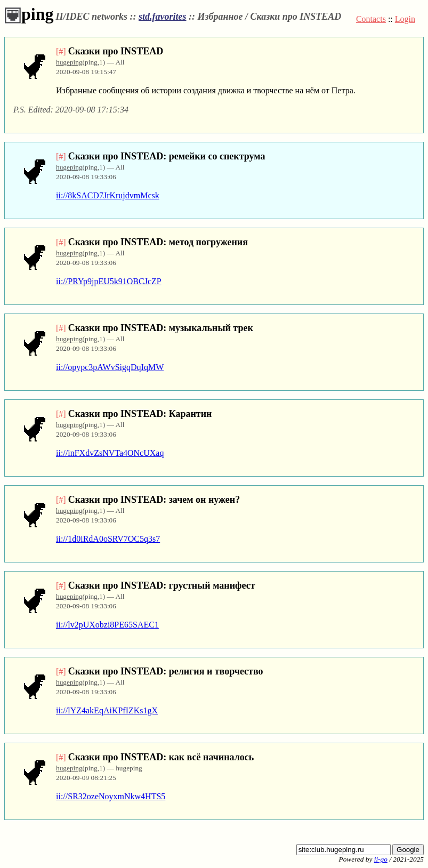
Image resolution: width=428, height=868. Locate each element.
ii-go (381, 859)
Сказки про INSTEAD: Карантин (140, 414)
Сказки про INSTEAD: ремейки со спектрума (167, 156)
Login (405, 19)
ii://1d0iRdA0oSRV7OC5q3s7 (108, 539)
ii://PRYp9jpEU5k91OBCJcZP (109, 281)
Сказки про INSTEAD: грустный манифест (162, 585)
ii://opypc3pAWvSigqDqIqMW (110, 367)
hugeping (69, 62)
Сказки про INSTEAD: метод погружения (158, 242)
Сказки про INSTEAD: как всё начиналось (161, 757)
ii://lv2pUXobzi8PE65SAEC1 (107, 625)
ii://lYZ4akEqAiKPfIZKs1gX (107, 710)
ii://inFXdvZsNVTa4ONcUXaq (110, 453)
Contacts (371, 19)
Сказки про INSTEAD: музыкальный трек (161, 328)
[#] (61, 51)
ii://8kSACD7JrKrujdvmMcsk (108, 195)
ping (29, 14)
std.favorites (163, 17)
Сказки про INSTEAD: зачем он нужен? (154, 500)
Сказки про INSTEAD (116, 51)
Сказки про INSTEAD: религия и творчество (166, 671)
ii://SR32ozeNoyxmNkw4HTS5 (111, 796)
